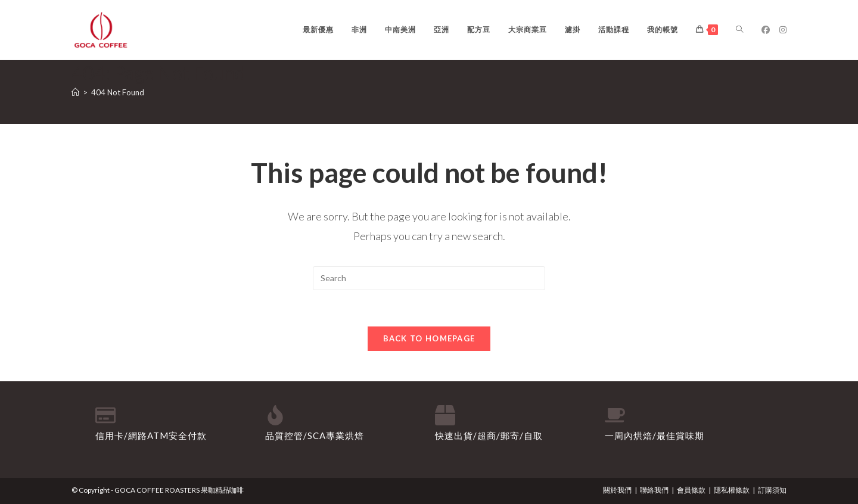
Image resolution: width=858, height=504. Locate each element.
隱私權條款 (732, 490)
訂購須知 (772, 490)
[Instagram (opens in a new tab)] (783, 30)
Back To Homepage (429, 338)
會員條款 (691, 490)
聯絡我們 (654, 490)
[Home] (75, 92)
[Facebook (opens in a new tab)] (766, 30)
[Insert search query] (429, 278)
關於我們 (617, 490)
